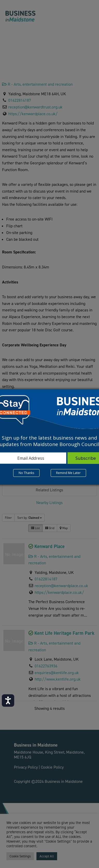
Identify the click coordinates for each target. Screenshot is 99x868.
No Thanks (26, 473)
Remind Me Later (68, 473)
